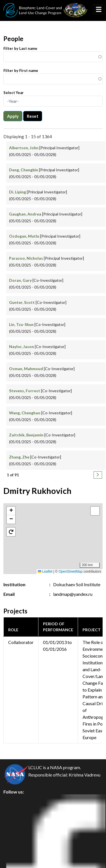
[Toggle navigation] (99, 9)
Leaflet (45, 571)
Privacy (16, 813)
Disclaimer (19, 839)
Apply (13, 116)
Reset (33, 116)
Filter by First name (21, 71)
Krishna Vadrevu (85, 775)
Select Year (14, 93)
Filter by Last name (20, 48)
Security (16, 826)
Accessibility (21, 851)
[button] (11, 511)
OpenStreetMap (71, 571)
